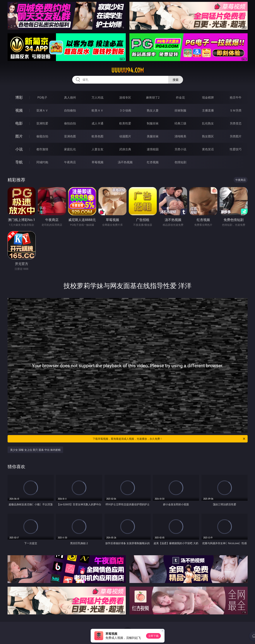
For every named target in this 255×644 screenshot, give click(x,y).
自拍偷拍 (70, 110)
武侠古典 (125, 149)
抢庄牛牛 (236, 97)
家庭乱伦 (70, 149)
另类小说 (180, 149)
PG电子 (42, 97)
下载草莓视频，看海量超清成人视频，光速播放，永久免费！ (169, 439)
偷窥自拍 (42, 136)
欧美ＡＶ (97, 110)
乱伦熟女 (208, 123)
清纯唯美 (180, 136)
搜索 (176, 80)
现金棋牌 (208, 97)
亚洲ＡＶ (42, 110)
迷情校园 (153, 149)
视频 (19, 110)
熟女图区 (208, 136)
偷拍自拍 (70, 123)
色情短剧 (180, 162)
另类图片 (236, 136)
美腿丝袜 (153, 136)
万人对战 (97, 97)
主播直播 (208, 110)
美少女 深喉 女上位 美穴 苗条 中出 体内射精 (35, 450)
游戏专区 (125, 97)
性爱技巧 (236, 149)
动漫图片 (125, 136)
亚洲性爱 (42, 123)
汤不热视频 (125, 162)
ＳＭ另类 (236, 110)
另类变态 (236, 123)
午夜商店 (70, 162)
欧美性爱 (125, 123)
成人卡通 (97, 123)
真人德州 (70, 97)
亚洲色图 (70, 136)
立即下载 (153, 636)
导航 (19, 162)
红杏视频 (153, 162)
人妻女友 (97, 149)
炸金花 (180, 97)
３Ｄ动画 (125, 110)
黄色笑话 (208, 149)
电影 (19, 123)
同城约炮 (42, 162)
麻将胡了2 (153, 97)
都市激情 (42, 149)
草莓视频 (97, 162)
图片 (19, 136)
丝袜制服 (180, 110)
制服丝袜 (153, 123)
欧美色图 (97, 136)
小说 (19, 149)
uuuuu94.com (128, 70)
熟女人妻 (153, 110)
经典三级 (180, 123)
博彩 (19, 97)
